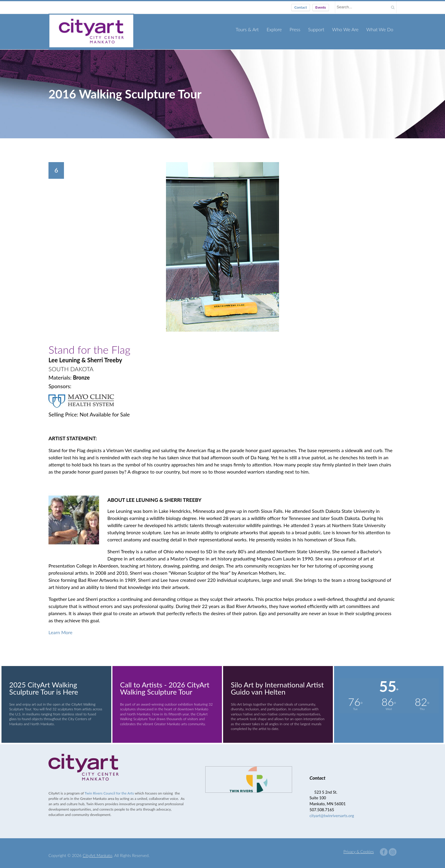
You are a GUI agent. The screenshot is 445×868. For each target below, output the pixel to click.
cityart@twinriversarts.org (332, 811)
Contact (300, 7)
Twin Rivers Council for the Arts (109, 788)
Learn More (61, 628)
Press (299, 29)
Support (319, 29)
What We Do (380, 29)
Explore (279, 29)
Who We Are (347, 29)
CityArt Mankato (97, 851)
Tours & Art (253, 29)
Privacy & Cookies (359, 847)
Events (321, 7)
